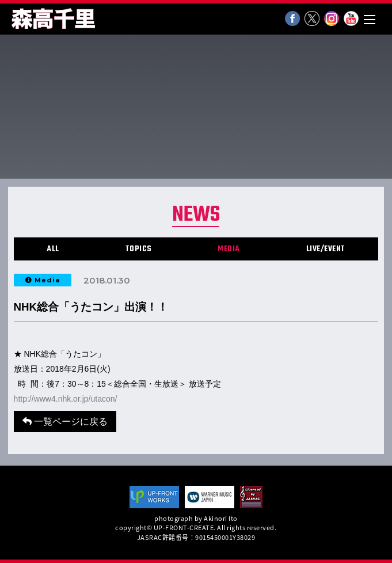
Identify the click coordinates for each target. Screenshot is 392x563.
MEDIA (229, 249)
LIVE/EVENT (326, 249)
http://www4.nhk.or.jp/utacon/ (66, 399)
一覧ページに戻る (65, 422)
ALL (53, 249)
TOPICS (139, 249)
